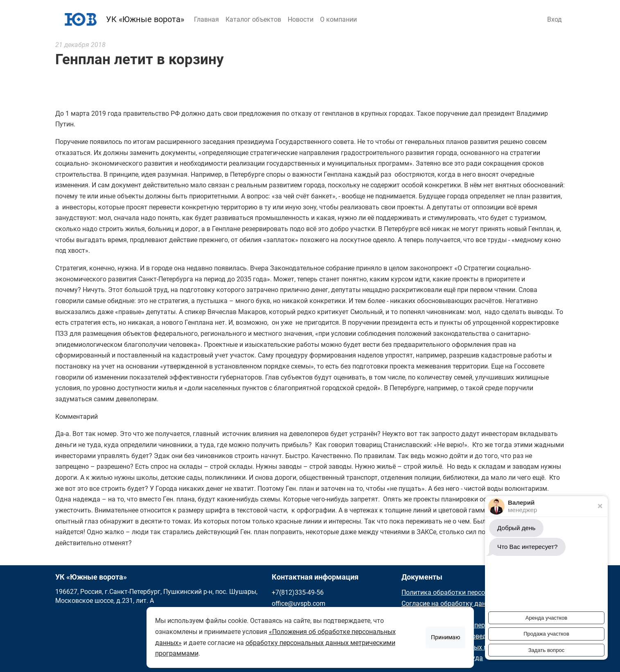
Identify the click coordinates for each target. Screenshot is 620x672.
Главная (206, 19)
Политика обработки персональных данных (469, 592)
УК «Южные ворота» (122, 19)
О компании (338, 19)
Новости (301, 19)
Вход (555, 19)
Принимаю (445, 637)
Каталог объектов (253, 19)
